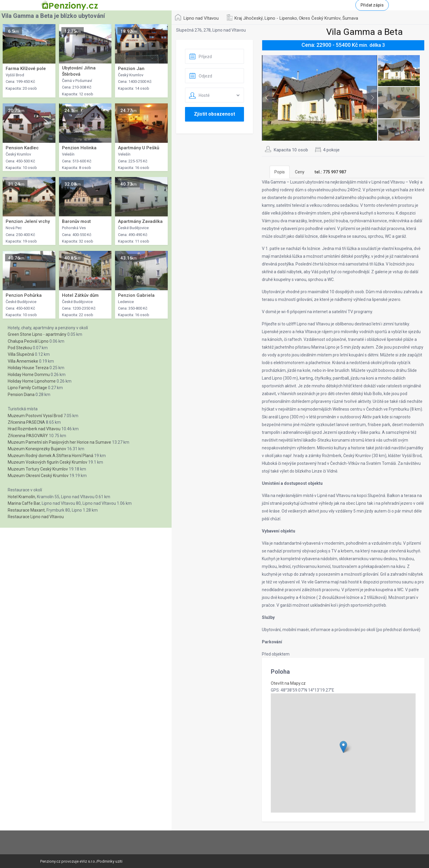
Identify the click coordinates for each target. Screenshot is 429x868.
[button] (343, 747)
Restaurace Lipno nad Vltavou (36, 517)
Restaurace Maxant (26, 510)
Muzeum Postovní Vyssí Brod (35, 416)
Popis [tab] (280, 172)
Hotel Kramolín (21, 497)
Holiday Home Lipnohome (32, 381)
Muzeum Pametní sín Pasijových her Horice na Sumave (59, 442)
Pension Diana (21, 395)
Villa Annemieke (23, 361)
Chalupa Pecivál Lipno (28, 341)
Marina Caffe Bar (24, 503)
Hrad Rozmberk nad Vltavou (34, 429)
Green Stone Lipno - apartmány (37, 334)
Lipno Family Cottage (27, 388)
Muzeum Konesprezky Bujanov (37, 449)
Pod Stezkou (20, 348)
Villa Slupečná (21, 354)
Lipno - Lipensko (281, 18)
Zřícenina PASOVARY (28, 436)
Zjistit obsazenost (214, 114)
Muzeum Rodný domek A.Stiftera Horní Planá (50, 456)
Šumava (350, 18)
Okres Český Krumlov (320, 18)
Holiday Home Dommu (29, 375)
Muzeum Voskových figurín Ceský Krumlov (48, 462)
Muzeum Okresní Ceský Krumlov (38, 476)
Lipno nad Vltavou (201, 18)
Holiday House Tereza (28, 368)
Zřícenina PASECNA (26, 422)
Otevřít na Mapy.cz (288, 683)
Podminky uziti (110, 861)
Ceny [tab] (300, 172)
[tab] (330, 172)
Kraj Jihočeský (249, 18)
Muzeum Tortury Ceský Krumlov (38, 469)
